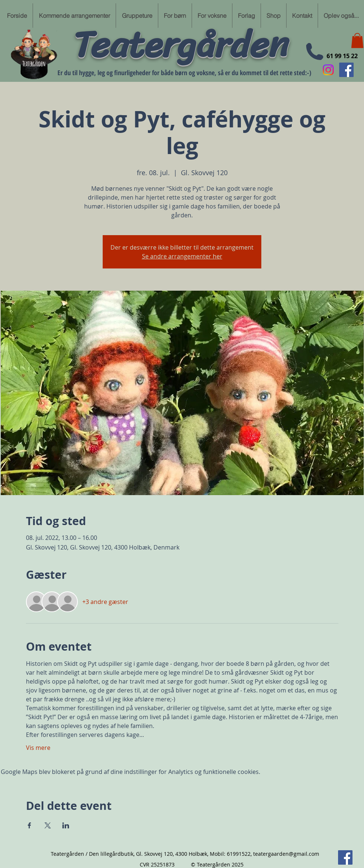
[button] (357, 41)
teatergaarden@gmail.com (286, 854)
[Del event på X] (48, 825)
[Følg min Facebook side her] (346, 70)
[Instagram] (328, 70)
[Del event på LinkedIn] (66, 825)
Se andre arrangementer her (182, 256)
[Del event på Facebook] (29, 825)
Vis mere (38, 748)
